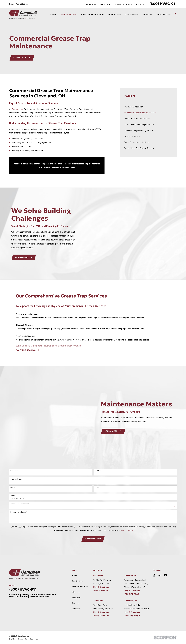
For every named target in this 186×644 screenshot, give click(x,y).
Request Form (124, 4)
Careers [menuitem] (148, 14)
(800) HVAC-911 (163, 4)
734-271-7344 (132, 552)
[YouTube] (166, 533)
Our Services (77, 539)
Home (75, 534)
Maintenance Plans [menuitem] (93, 14)
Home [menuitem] (53, 14)
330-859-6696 (132, 574)
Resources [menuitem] (132, 14)
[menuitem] (148, 107)
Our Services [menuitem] (69, 14)
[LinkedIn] (160, 533)
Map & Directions (101, 545)
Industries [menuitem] (115, 14)
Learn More (117, 410)
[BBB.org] (154, 533)
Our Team (106, 4)
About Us (91, 4)
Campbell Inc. (18, 109)
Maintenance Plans (80, 545)
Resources (76, 556)
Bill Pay (141, 4)
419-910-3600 (101, 574)
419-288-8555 (101, 549)
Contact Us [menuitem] (164, 14)
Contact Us (22, 58)
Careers (75, 561)
